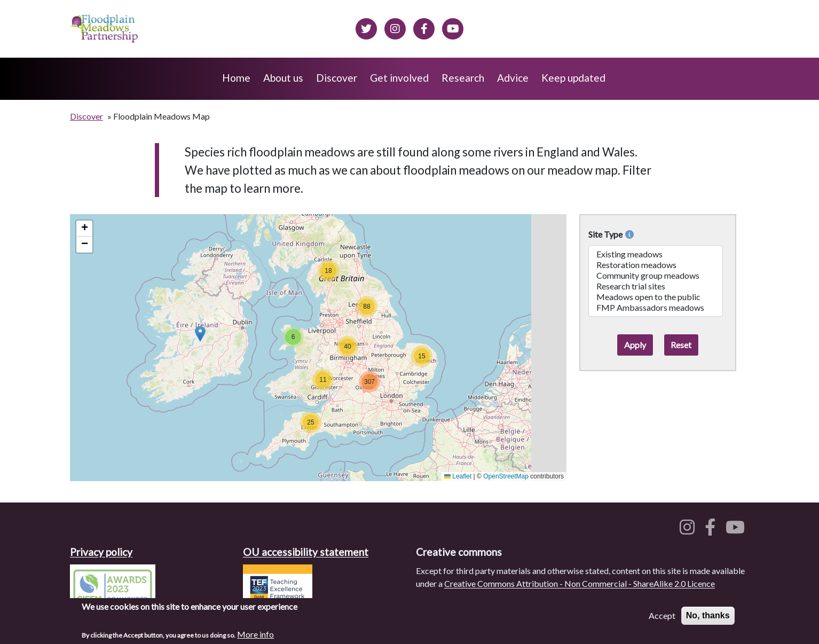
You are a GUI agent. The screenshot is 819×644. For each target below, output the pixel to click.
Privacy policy (101, 552)
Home (236, 78)
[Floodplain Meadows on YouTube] (453, 27)
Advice (513, 78)
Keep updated (573, 78)
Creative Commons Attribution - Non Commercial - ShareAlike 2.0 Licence (580, 583)
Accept (662, 616)
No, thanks (708, 616)
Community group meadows (656, 276)
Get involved (399, 78)
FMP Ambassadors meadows (656, 308)
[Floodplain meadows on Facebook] (424, 27)
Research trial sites (656, 286)
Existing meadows (656, 254)
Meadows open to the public (656, 297)
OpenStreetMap (506, 476)
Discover (337, 78)
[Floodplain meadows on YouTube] (737, 530)
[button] (200, 334)
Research (463, 78)
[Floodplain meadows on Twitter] (366, 27)
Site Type (611, 234)
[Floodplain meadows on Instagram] (395, 27)
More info (255, 635)
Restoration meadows (656, 265)
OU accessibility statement (306, 552)
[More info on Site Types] (628, 234)
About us (283, 78)
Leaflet (458, 476)
